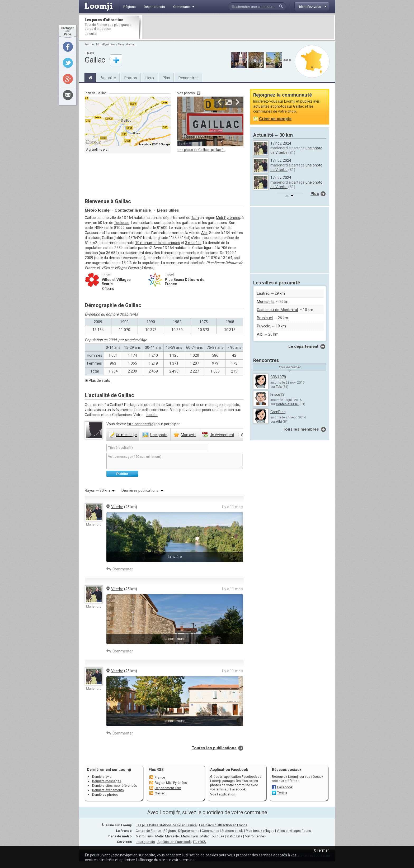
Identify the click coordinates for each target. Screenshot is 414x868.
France (89, 44)
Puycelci (264, 326)
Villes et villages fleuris (294, 831)
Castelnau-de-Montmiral (277, 310)
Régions (170, 831)
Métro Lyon (190, 836)
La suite (91, 34)
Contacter (133, 210)
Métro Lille (234, 836)
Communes (210, 831)
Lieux (150, 78)
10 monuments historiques (158, 243)
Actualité (108, 78)
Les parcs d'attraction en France (223, 825)
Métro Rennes (255, 836)
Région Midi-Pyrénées (171, 783)
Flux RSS (156, 770)
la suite (152, 415)
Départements (189, 831)
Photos (131, 78)
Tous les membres (301, 429)
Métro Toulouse (212, 836)
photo (159, 435)
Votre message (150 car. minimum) (175, 461)
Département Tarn (168, 788)
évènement (222, 435)
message (126, 435)
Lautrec (263, 293)
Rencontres (189, 78)
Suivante (237, 102)
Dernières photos (105, 795)
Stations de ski (232, 831)
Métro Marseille (167, 836)
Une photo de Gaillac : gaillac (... (201, 150)
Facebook (285, 787)
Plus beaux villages (260, 831)
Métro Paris (144, 836)
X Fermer (321, 850)
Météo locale (97, 210)
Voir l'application (223, 794)
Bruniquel (265, 318)
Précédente (219, 102)
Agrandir (228, 102)
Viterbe (117, 507)
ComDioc (278, 412)
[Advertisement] (238, 27)
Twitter (282, 793)
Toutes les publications (214, 748)
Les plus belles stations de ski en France (166, 825)
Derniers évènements (108, 790)
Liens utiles (168, 210)
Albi (204, 233)
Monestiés (266, 302)
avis (188, 435)
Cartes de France (148, 831)
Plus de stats (99, 380)
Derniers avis (102, 777)
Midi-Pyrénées (106, 44)
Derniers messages (107, 781)
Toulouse (122, 223)
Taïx (279, 387)
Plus (315, 194)
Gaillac (131, 44)
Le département (303, 346)
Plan (166, 78)
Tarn (121, 44)
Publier (122, 474)
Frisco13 (277, 394)
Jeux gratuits (145, 842)
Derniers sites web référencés (115, 786)
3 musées (193, 243)
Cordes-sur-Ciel (287, 404)
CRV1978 (278, 377)
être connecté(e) (141, 424)
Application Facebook (174, 842)
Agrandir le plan (98, 149)
